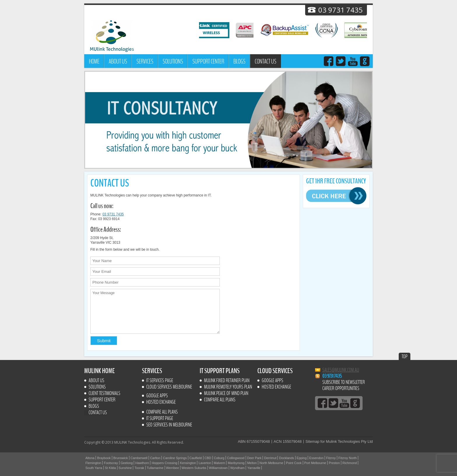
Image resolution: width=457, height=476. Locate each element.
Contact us (266, 62)
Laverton (205, 463)
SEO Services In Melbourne (169, 425)
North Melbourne (271, 463)
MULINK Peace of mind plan (226, 394)
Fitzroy (331, 458)
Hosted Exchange (161, 402)
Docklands (286, 458)
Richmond (350, 463)
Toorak (139, 468)
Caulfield (196, 458)
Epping (302, 458)
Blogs (239, 62)
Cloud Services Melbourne (169, 387)
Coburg (219, 458)
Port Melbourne (315, 463)
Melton (252, 463)
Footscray (111, 463)
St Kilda (110, 468)
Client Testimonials (104, 394)
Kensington (188, 463)
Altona (90, 458)
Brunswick (121, 458)
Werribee (173, 468)
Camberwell (139, 458)
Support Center (208, 62)
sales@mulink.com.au (341, 370)
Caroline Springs (175, 458)
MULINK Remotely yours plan (228, 387)
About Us (118, 62)
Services (145, 62)
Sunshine (125, 468)
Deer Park (254, 458)
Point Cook (294, 463)
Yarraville (254, 468)
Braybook (104, 458)
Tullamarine (155, 468)
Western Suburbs (194, 468)
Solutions (173, 62)
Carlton (155, 458)
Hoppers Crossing (164, 463)
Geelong (127, 463)
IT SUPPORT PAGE (160, 419)
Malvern (219, 463)
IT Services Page (160, 381)
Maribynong (236, 463)
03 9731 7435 (113, 214)
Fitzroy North (348, 458)
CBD (208, 458)
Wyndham (237, 468)
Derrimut (270, 458)
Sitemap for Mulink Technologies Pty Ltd (339, 442)
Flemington (93, 463)
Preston (334, 463)
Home (94, 62)
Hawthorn (142, 463)
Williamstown (218, 468)
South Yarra (94, 468)
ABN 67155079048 (254, 442)
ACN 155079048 (288, 442)
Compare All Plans (162, 412)
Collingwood (236, 458)
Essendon (316, 458)
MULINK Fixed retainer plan (227, 381)
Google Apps (157, 396)
